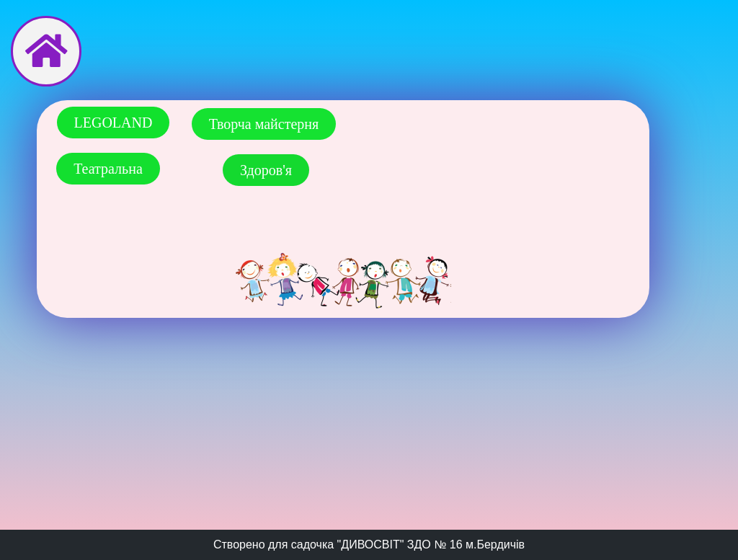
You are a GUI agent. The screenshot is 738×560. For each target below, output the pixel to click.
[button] (114, 123)
